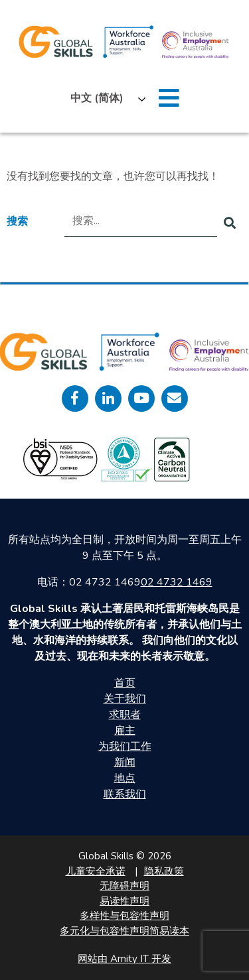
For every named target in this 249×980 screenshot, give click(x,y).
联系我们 (125, 794)
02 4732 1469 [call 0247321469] (177, 582)
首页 (125, 683)
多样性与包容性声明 (124, 916)
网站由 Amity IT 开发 (124, 959)
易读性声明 (124, 901)
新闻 (125, 763)
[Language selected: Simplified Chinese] (105, 98)
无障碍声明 (124, 886)
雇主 (125, 731)
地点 (125, 778)
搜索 (17, 221)
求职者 (125, 715)
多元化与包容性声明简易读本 (124, 931)
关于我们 (125, 699)
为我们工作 (125, 747)
